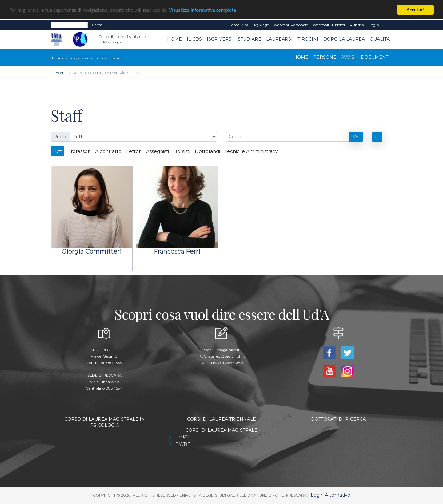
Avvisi (349, 57)
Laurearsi (279, 39)
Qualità (380, 39)
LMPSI (183, 437)
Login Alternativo (331, 495)
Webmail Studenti (329, 25)
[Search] (69, 25)
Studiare (249, 39)
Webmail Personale (291, 25)
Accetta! (415, 10)
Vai (356, 136)
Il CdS (194, 39)
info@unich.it (227, 350)
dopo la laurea (344, 39)
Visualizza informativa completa (203, 10)
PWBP (183, 444)
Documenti (375, 57)
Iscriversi (220, 39)
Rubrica (357, 25)
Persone (325, 57)
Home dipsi (239, 25)
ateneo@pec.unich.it (227, 356)
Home (174, 39)
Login (374, 25)
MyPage (261, 25)
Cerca (97, 25)
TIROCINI (308, 39)
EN (387, 25)
